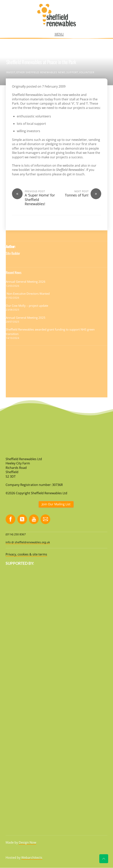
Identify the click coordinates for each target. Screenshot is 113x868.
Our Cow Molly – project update (27, 306)
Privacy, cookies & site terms (26, 554)
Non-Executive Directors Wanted (28, 294)
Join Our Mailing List (56, 504)
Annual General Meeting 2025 (26, 318)
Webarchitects (32, 858)
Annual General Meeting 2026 (26, 282)
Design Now (27, 842)
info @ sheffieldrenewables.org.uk (28, 542)
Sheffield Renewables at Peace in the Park (41, 62)
